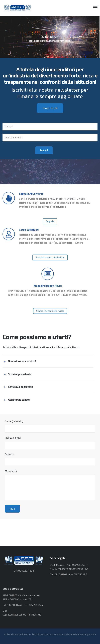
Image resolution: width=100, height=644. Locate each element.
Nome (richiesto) (50, 426)
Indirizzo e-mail (50, 443)
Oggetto (50, 459)
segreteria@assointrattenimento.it (22, 615)
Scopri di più (50, 118)
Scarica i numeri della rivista (50, 317)
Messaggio (50, 485)
